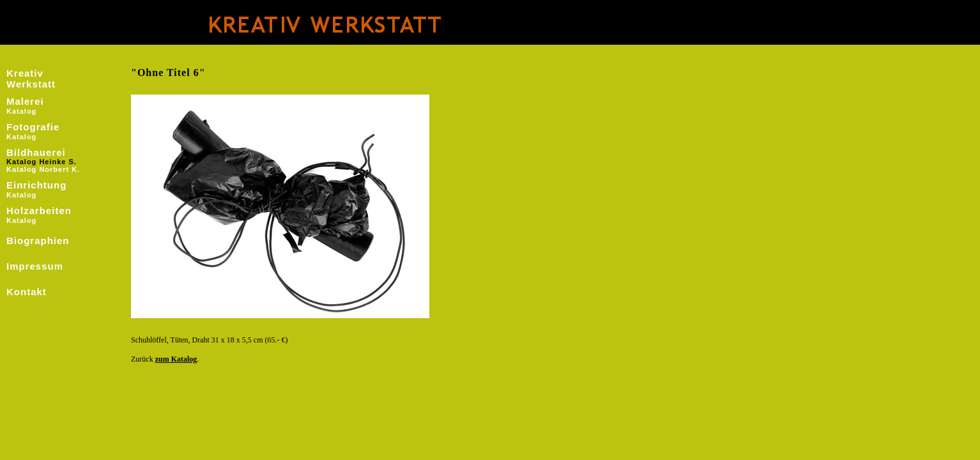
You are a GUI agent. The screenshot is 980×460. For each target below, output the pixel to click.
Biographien (38, 241)
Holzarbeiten (39, 211)
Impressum (35, 266)
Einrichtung (36, 185)
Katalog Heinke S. (42, 162)
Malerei (25, 101)
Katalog (21, 111)
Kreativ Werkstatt (31, 79)
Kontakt (27, 292)
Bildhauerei (36, 152)
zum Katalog (176, 359)
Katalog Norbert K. (43, 169)
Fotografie (33, 127)
